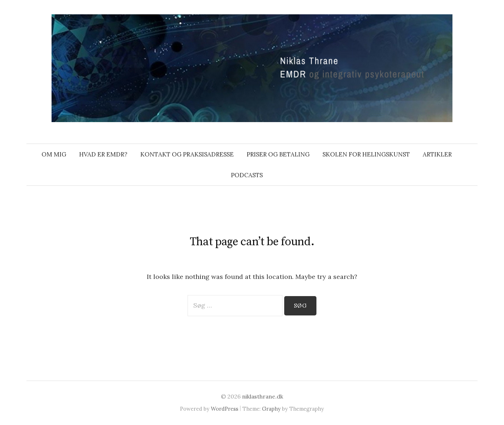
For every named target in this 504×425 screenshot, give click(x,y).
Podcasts (247, 175)
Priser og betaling (278, 154)
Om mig (54, 154)
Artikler (437, 154)
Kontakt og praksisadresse (187, 154)
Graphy (271, 409)
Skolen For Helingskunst (366, 154)
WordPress (225, 409)
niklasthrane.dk (263, 396)
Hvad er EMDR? (103, 154)
